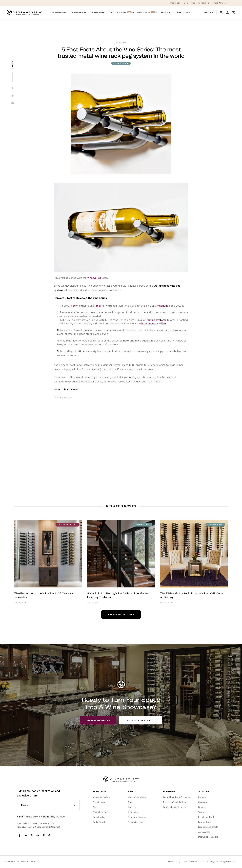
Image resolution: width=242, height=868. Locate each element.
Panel (152, 324)
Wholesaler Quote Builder (175, 807)
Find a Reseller (100, 822)
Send (74, 805)
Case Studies (99, 817)
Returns (202, 797)
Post (144, 324)
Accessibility (204, 832)
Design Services (136, 822)
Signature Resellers (137, 817)
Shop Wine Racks (98, 720)
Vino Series (94, 278)
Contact (208, 13)
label (98, 306)
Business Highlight (67, 525)
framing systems (156, 320)
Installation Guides (207, 817)
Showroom (133, 812)
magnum (162, 306)
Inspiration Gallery (101, 797)
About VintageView (137, 797)
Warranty (203, 812)
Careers (132, 807)
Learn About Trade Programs (177, 797)
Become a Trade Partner (175, 802)
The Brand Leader (28, 861)
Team (131, 802)
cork (75, 306)
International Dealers (208, 837)
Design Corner (121, 63)
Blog (95, 807)
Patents (202, 807)
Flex (164, 324)
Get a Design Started (141, 720)
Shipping (203, 802)
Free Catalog (99, 802)
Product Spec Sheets (208, 827)
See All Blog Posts (121, 615)
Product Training (100, 812)
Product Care (204, 822)
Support (204, 792)
